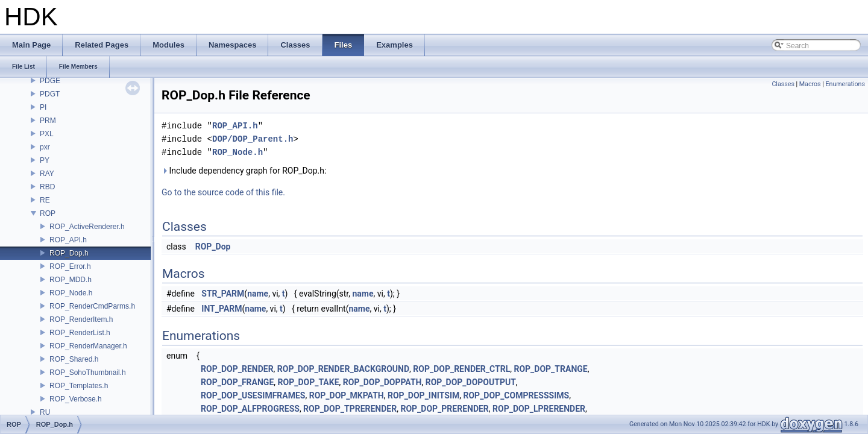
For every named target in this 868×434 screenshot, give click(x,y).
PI (43, 107)
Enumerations (845, 84)
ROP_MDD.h (71, 280)
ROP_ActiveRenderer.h (87, 227)
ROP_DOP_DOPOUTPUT (471, 382)
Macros (810, 84)
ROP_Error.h (70, 266)
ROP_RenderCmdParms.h (92, 306)
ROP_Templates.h (79, 386)
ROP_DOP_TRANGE (550, 369)
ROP (48, 213)
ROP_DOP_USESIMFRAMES (253, 395)
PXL (47, 134)
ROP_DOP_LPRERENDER (539, 409)
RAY (47, 174)
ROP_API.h (68, 240)
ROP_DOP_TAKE (309, 382)
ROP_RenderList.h (80, 333)
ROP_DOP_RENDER (237, 369)
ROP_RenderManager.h (88, 346)
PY (45, 160)
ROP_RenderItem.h (81, 319)
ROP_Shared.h (74, 359)
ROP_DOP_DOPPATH (382, 382)
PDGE (50, 81)
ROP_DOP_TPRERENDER (350, 409)
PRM (48, 121)
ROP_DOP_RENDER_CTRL (461, 369)
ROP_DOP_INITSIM (423, 395)
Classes (783, 84)
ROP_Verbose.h (76, 399)
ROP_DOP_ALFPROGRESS (250, 409)
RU (45, 412)
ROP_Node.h (71, 293)
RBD (47, 187)
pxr (45, 147)
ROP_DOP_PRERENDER (444, 409)
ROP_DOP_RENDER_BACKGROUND (343, 369)
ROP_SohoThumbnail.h (88, 373)
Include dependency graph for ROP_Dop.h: (244, 171)
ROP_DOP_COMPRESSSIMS (517, 395)
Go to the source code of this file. (223, 192)
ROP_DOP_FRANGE (237, 382)
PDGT (50, 94)
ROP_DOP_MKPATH (347, 395)
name (258, 294)
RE (45, 200)
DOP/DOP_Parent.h (253, 139)
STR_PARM (223, 294)
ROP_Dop (213, 247)
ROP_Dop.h (69, 253)
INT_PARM (222, 309)
